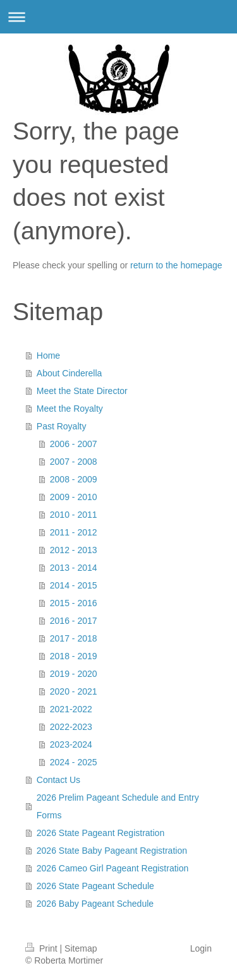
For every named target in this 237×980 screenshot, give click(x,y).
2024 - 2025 (74, 762)
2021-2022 (71, 709)
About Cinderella (70, 373)
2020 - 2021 (74, 691)
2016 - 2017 (74, 621)
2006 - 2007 (74, 444)
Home (48, 356)
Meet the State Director (82, 391)
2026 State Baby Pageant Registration (112, 851)
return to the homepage (176, 265)
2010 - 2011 (74, 515)
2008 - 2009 (74, 479)
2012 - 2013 (74, 550)
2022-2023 (71, 727)
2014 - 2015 (74, 585)
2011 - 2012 (74, 532)
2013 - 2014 (74, 568)
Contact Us (58, 780)
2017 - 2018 (74, 638)
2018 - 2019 (74, 656)
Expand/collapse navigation (118, 17)
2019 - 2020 (74, 674)
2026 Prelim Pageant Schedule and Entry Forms (118, 806)
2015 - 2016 (74, 603)
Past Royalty (62, 426)
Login (201, 948)
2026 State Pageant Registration (100, 833)
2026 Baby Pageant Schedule (95, 904)
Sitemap (81, 948)
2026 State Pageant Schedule (95, 886)
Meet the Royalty (70, 409)
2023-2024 (71, 744)
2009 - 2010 (74, 497)
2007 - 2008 (74, 462)
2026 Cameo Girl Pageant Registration (112, 868)
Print (43, 948)
